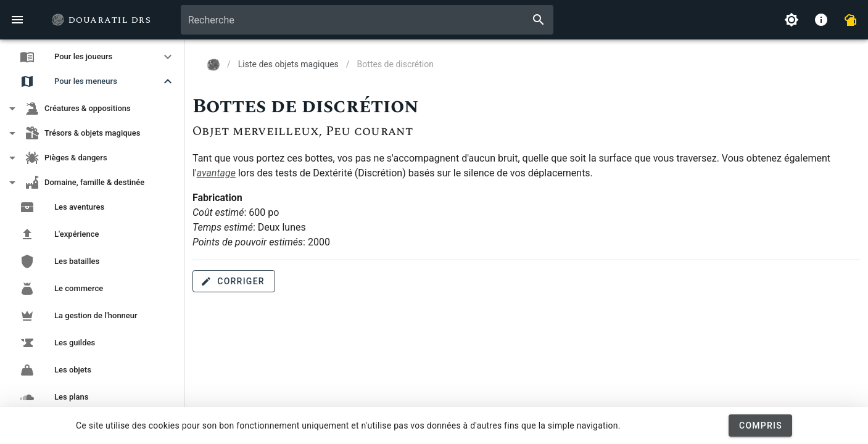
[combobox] (367, 20)
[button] (93, 57)
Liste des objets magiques (288, 64)
